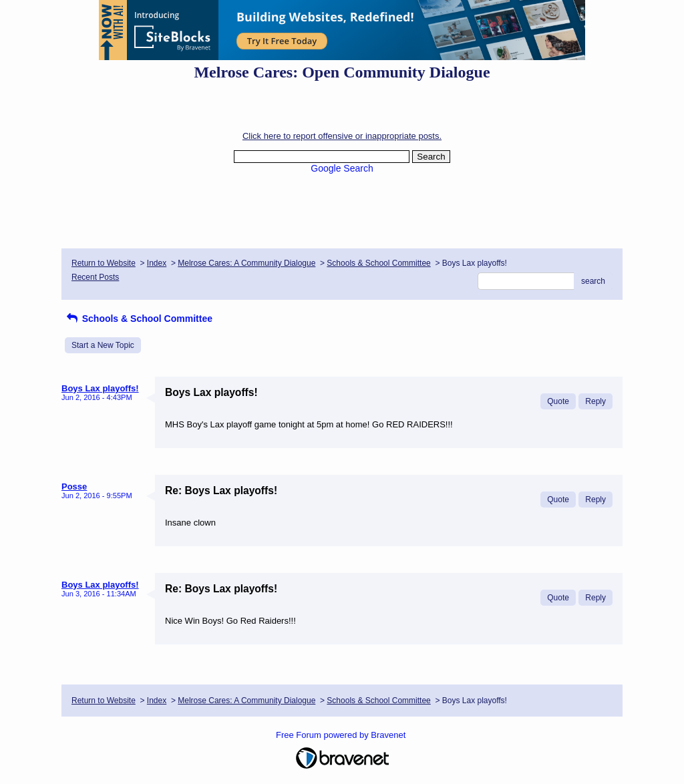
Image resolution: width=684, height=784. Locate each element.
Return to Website (104, 263)
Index (157, 263)
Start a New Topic (103, 345)
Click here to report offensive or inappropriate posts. (342, 136)
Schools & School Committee (378, 263)
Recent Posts (95, 277)
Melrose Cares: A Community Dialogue (246, 263)
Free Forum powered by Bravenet (342, 735)
